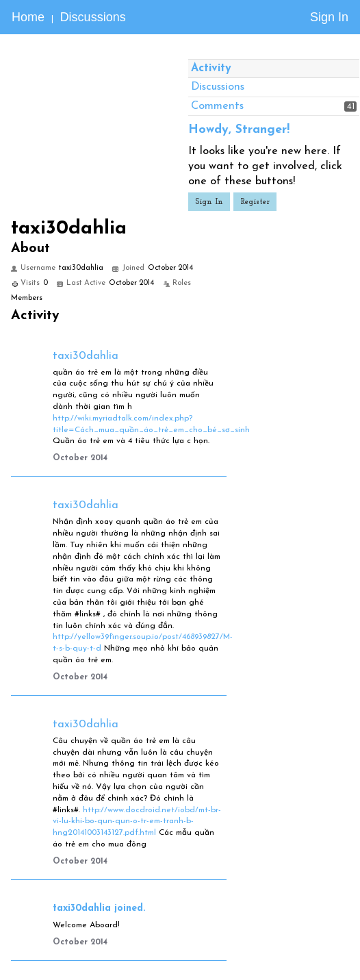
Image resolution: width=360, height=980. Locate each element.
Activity (211, 68)
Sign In (329, 17)
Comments (217, 106)
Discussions (93, 17)
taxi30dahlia (86, 356)
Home (28, 17)
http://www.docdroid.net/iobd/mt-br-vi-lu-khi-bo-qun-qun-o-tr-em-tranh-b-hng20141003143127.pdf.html (137, 822)
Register (255, 202)
